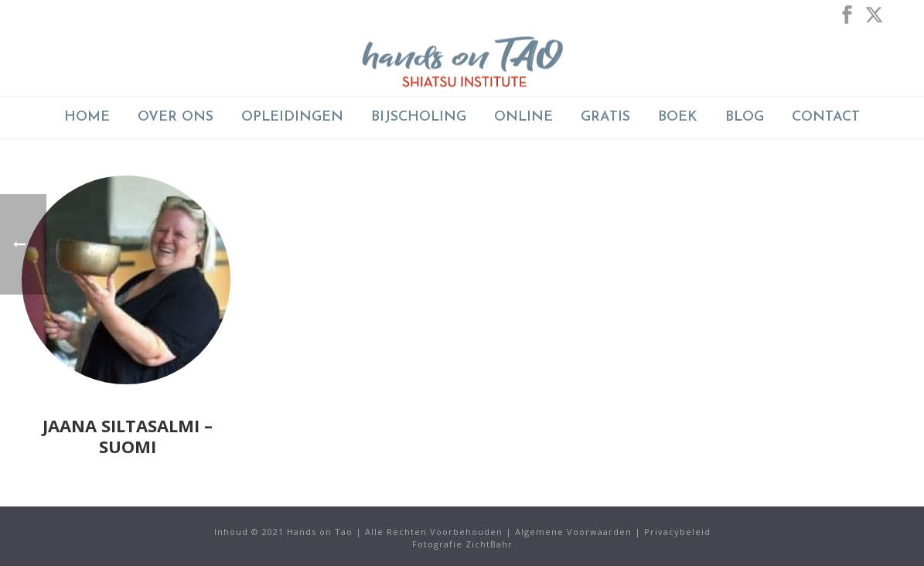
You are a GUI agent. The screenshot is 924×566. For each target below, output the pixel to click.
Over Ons (176, 117)
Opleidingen (292, 117)
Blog (745, 117)
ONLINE (523, 117)
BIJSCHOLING (419, 117)
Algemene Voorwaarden (573, 532)
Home (87, 117)
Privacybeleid (677, 532)
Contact (826, 117)
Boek (678, 117)
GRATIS (605, 117)
